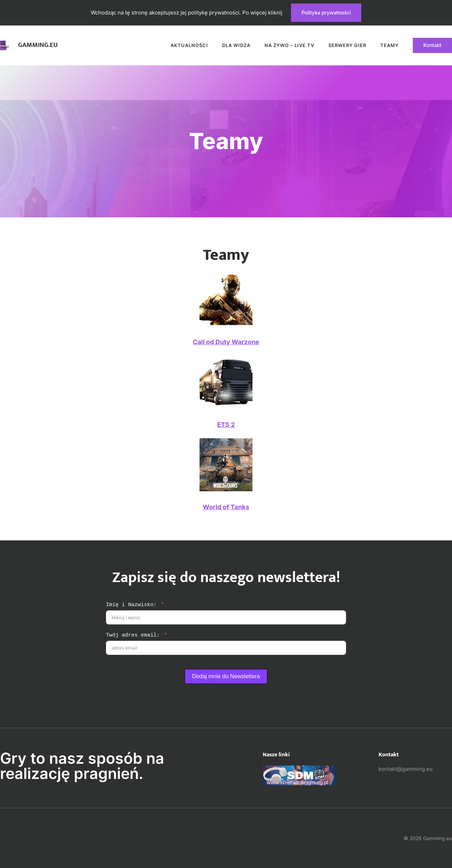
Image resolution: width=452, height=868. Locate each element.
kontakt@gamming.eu (406, 769)
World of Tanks (226, 507)
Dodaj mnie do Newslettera (226, 676)
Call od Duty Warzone (226, 342)
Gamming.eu (38, 45)
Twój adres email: (133, 635)
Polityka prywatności (326, 13)
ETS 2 (226, 425)
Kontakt (432, 45)
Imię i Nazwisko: (131, 605)
